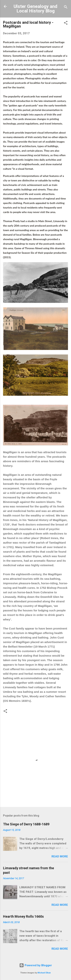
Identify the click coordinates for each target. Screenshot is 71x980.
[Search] (66, 8)
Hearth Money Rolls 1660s (23, 916)
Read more (60, 856)
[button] (66, 23)
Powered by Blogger (36, 965)
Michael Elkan (44, 973)
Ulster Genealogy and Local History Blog (35, 9)
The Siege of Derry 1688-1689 (26, 824)
